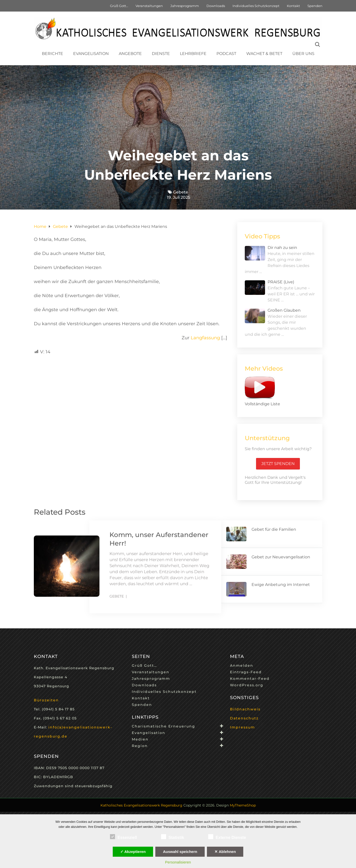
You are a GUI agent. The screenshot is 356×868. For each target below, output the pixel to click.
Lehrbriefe (193, 54)
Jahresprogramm (185, 6)
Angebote (130, 54)
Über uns (303, 54)
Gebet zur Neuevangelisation (281, 557)
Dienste (161, 54)
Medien (140, 739)
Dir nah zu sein (282, 248)
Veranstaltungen (149, 6)
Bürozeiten (46, 700)
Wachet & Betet (264, 54)
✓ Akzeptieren (133, 852)
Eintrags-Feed (246, 672)
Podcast (226, 54)
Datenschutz (244, 718)
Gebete (181, 192)
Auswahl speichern (180, 852)
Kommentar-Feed (250, 679)
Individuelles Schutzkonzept (256, 6)
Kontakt (293, 6)
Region (140, 746)
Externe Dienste (227, 837)
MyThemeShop (243, 805)
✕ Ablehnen (225, 852)
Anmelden (242, 665)
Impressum (243, 727)
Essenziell (123, 837)
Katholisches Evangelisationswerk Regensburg (141, 805)
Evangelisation (91, 54)
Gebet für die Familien (274, 529)
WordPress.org (247, 685)
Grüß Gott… (119, 6)
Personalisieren (178, 862)
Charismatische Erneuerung (163, 726)
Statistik (173, 837)
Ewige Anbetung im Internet (281, 585)
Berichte (52, 54)
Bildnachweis (245, 709)
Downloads (216, 6)
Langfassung (205, 338)
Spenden (315, 6)
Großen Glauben (284, 310)
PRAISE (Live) (281, 282)
